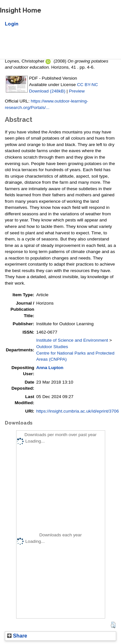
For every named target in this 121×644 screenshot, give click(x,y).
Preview (77, 91)
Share (17, 636)
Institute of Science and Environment (72, 340)
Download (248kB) (47, 91)
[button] (113, 625)
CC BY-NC (88, 85)
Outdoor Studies (52, 347)
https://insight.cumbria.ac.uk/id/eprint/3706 (77, 411)
